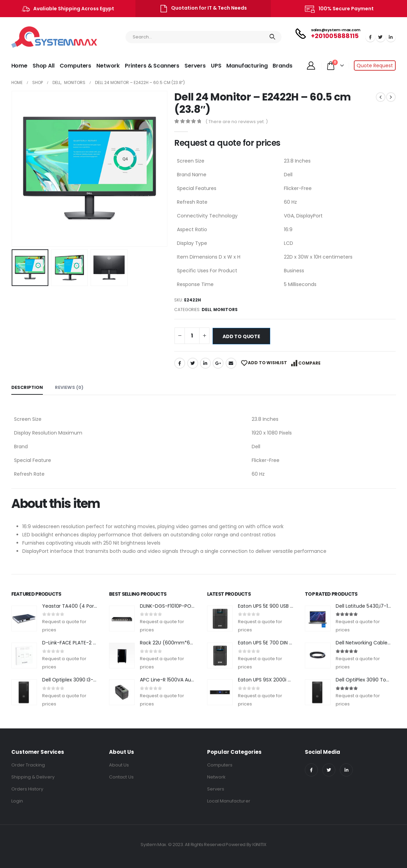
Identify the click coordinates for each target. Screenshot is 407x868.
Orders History (27, 789)
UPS (216, 66)
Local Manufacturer (229, 801)
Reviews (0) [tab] (69, 387)
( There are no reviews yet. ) (237, 122)
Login (17, 801)
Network (108, 66)
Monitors (225, 310)
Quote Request (375, 66)
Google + (218, 363)
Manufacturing (247, 66)
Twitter (193, 363)
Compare (309, 363)
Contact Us (121, 777)
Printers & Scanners (152, 66)
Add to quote (241, 336)
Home (19, 66)
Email (231, 363)
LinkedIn (205, 363)
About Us (119, 765)
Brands (282, 66)
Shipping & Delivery (33, 777)
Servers (195, 66)
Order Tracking (28, 765)
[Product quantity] (192, 336)
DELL (207, 310)
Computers (76, 66)
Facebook (180, 363)
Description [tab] (27, 387)
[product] (24, 619)
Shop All (44, 66)
